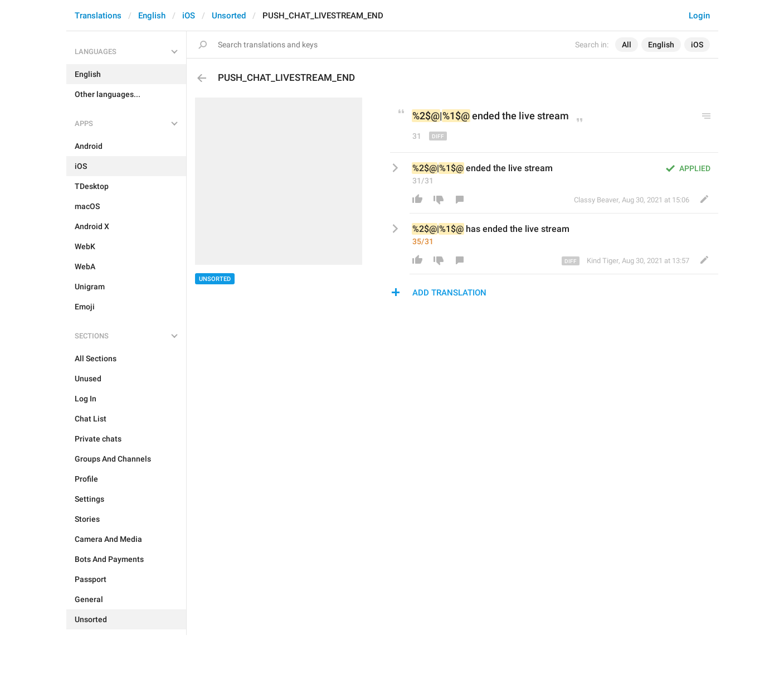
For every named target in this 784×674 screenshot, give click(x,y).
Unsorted (229, 16)
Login (699, 16)
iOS (189, 16)
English (152, 16)
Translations (98, 16)
